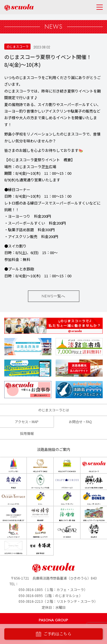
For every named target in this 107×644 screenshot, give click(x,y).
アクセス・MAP (27, 422)
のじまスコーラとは (54, 410)
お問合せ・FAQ (80, 422)
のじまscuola (19, 7)
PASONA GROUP (53, 620)
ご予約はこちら (54, 634)
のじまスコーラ (18, 46)
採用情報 (27, 433)
